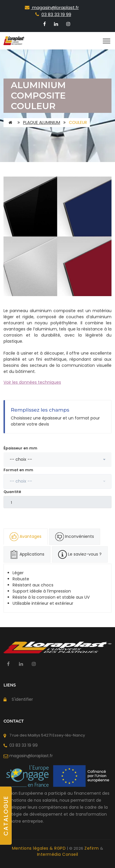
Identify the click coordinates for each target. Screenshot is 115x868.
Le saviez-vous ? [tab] (80, 554)
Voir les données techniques (32, 382)
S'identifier (22, 699)
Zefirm (92, 848)
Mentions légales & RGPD (40, 848)
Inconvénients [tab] (75, 537)
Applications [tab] (27, 554)
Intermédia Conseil (58, 854)
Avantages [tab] (26, 537)
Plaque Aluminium (42, 122)
